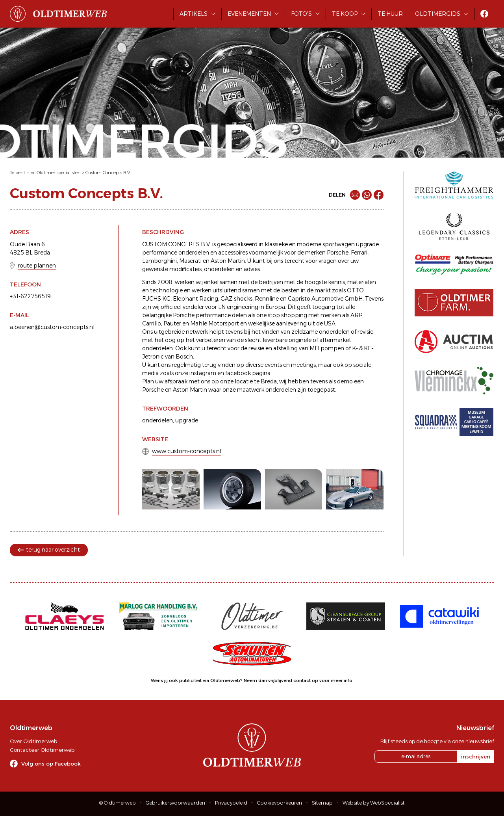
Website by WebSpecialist (374, 803)
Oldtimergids (438, 14)
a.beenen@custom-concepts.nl (52, 327)
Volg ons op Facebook (51, 764)
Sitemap (322, 803)
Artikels (194, 14)
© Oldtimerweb (118, 803)
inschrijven (476, 757)
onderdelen (157, 420)
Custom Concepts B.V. (108, 173)
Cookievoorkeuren (280, 803)
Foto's (301, 14)
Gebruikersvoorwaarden (175, 803)
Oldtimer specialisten (59, 173)
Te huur (390, 14)
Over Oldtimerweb (33, 741)
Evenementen (249, 14)
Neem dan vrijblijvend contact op (281, 680)
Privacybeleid (231, 803)
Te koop (345, 14)
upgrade (187, 420)
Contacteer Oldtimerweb (42, 750)
